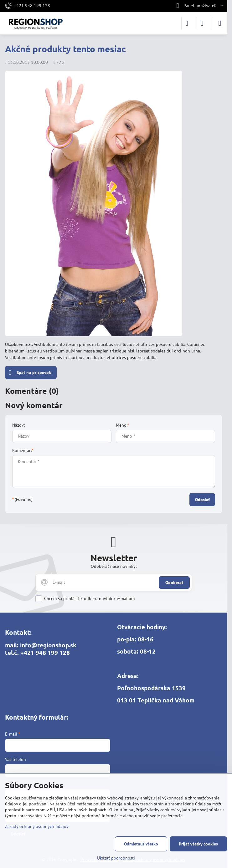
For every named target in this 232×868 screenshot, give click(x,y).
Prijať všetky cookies (198, 844)
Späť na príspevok (30, 373)
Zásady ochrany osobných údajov (37, 826)
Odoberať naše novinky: (114, 566)
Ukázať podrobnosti (116, 858)
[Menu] (220, 23)
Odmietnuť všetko (141, 844)
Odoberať (174, 583)
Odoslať (202, 500)
